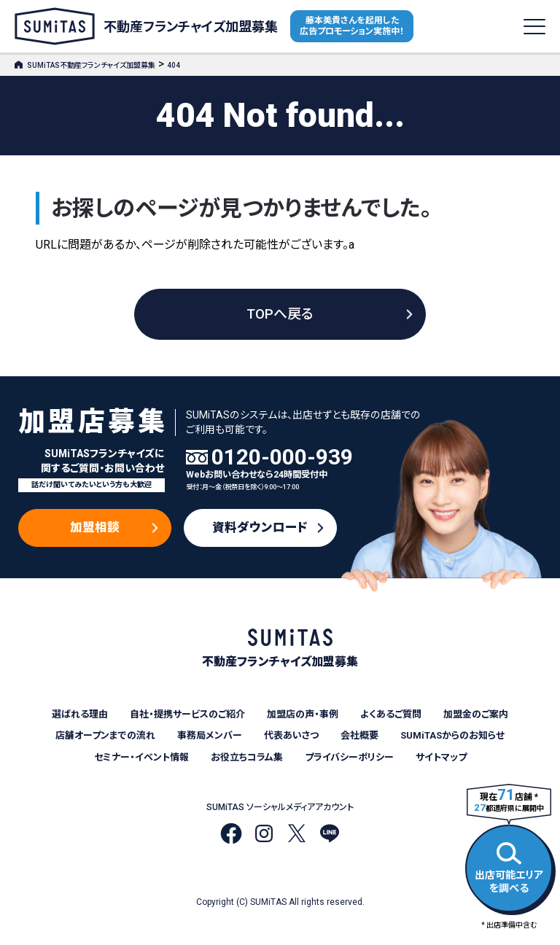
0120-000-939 (282, 457)
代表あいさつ (291, 735)
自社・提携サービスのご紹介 (187, 714)
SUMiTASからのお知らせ (452, 735)
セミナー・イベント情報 (141, 757)
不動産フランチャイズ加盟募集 (146, 26)
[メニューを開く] (534, 27)
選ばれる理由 (80, 714)
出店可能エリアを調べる (509, 866)
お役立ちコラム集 (247, 757)
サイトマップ (441, 757)
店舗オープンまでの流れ (105, 735)
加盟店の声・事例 (303, 714)
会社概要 (359, 735)
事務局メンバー (210, 735)
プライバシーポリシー (349, 757)
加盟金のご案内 (476, 714)
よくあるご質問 (391, 714)
